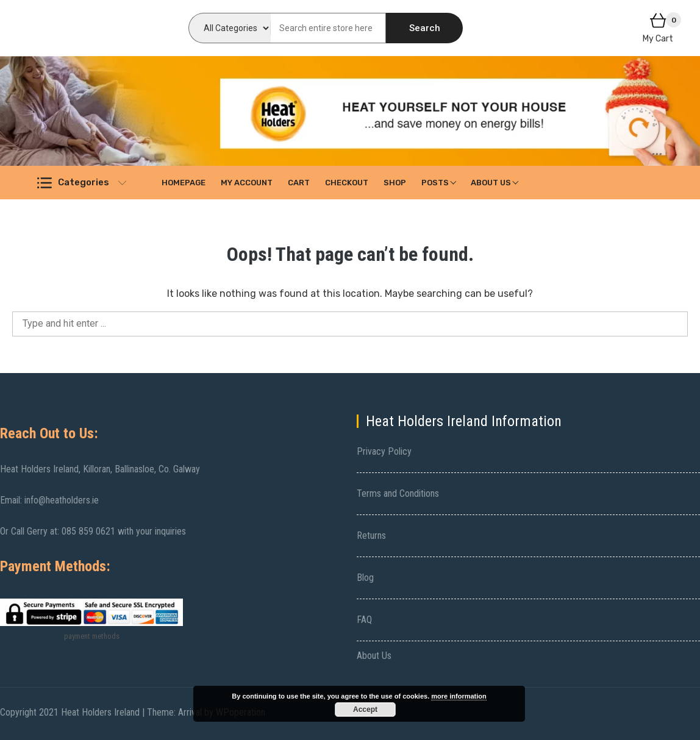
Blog (365, 578)
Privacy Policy (384, 451)
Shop (395, 183)
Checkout (347, 183)
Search (425, 28)
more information (459, 696)
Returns (371, 535)
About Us (491, 183)
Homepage (184, 183)
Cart (299, 183)
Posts (435, 183)
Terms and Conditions (398, 493)
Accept (365, 710)
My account (247, 183)
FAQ (364, 620)
